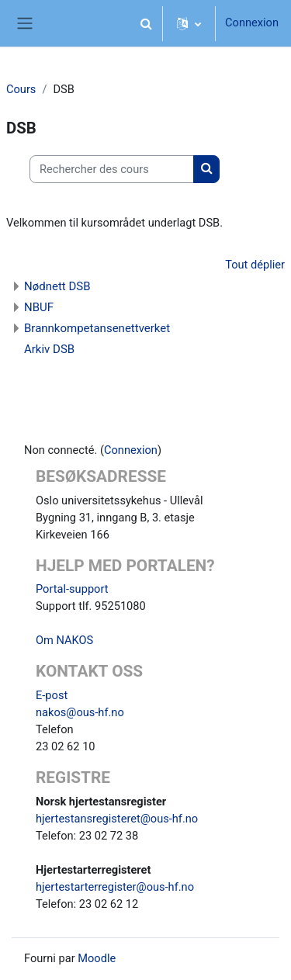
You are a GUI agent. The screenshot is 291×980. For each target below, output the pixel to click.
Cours (21, 89)
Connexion (252, 23)
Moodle (97, 958)
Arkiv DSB (49, 349)
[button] (146, 23)
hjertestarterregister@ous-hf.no (115, 887)
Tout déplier (255, 265)
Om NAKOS (64, 640)
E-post (52, 695)
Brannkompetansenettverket (97, 328)
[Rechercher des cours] (112, 169)
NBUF (39, 307)
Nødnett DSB (57, 286)
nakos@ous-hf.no (80, 712)
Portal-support (72, 589)
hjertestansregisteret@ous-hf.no (117, 819)
